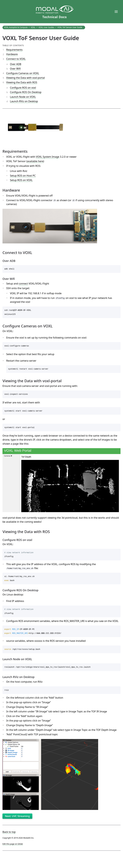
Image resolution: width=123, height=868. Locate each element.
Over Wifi (15, 69)
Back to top (9, 832)
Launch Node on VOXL (23, 97)
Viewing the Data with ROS (22, 82)
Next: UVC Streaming (17, 816)
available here (35, 161)
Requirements (14, 50)
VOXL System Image (48, 157)
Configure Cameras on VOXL (23, 73)
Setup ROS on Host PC (23, 176)
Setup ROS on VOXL (21, 180)
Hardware (12, 54)
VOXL (33, 27)
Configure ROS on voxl (23, 88)
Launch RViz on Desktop (24, 101)
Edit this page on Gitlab (13, 844)
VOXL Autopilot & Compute (16, 27)
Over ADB (16, 64)
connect (23, 284)
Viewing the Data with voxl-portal (25, 78)
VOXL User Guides (46, 27)
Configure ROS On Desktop (26, 92)
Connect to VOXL (16, 59)
